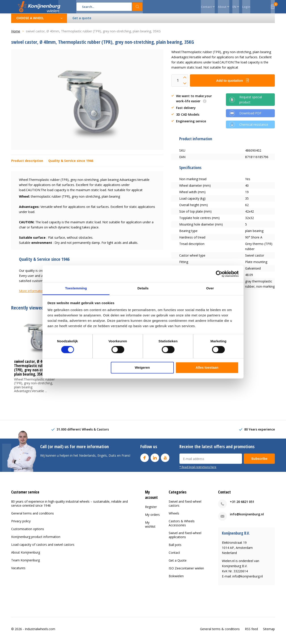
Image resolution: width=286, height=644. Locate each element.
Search (137, 7)
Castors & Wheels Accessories (182, 526)
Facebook (145, 460)
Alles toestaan (207, 367)
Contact (174, 556)
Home (16, 34)
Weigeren (142, 367)
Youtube (165, 460)
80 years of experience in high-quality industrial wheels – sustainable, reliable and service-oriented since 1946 (69, 507)
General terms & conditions (220, 632)
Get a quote (82, 21)
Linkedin (155, 460)
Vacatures (18, 571)
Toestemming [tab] (76, 288)
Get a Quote (178, 564)
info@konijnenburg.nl (247, 517)
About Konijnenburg (26, 556)
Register (151, 510)
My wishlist (150, 528)
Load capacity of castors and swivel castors (43, 548)
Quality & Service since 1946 (71, 164)
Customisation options (28, 532)
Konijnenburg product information (36, 540)
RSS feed (251, 632)
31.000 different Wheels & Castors (83, 433)
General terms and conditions (33, 517)
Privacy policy (21, 524)
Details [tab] (143, 288)
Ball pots (175, 548)
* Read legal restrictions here (198, 470)
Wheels (174, 517)
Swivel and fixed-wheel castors (185, 507)
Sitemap (269, 632)
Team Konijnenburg (25, 563)
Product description (27, 164)
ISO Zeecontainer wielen (186, 572)
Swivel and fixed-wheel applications (185, 538)
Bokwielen (176, 579)
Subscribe (259, 462)
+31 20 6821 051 (242, 505)
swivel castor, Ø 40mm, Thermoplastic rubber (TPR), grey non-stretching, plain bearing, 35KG (36, 371)
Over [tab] (210, 288)
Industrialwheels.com (40, 632)
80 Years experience (260, 433)
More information (32, 294)
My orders (152, 518)
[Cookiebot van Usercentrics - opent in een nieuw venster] (219, 274)
